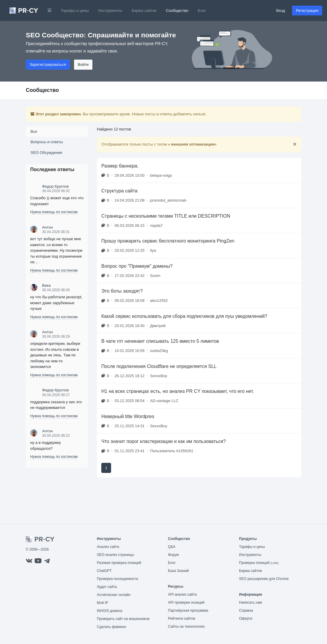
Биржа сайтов (144, 11)
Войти (83, 64)
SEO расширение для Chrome (264, 579)
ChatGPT (104, 571)
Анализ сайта (108, 547)
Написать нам (251, 602)
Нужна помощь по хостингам (54, 212)
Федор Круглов (55, 186)
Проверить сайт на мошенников (123, 619)
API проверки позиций (186, 602)
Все (34, 131)
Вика (46, 285)
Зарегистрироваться (48, 64)
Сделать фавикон (112, 627)
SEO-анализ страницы (116, 555)
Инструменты (110, 11)
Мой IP (102, 603)
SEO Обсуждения (46, 153)
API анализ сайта (182, 594)
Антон (47, 227)
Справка (246, 610)
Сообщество (177, 11)
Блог (202, 11)
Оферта (246, 619)
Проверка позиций (259, 563)
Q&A (172, 547)
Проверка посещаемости (117, 579)
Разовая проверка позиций (119, 563)
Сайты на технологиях (186, 627)
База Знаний (178, 571)
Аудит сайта (107, 587)
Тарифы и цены (75, 11)
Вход (281, 11)
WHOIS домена (110, 611)
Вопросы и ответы (47, 142)
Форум (173, 555)
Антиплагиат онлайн (114, 595)
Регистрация (307, 11)
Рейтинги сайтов (182, 619)
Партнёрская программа (188, 610)
